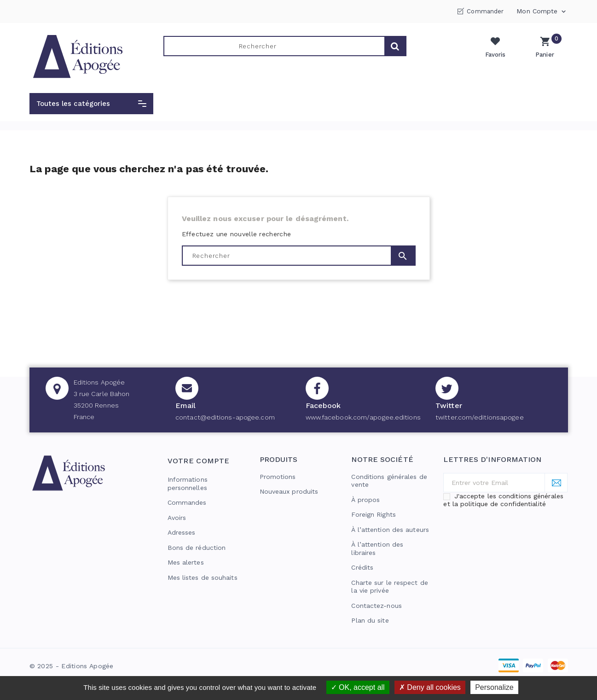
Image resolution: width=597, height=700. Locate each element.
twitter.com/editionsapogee (480, 417)
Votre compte (199, 461)
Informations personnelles (188, 484)
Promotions (278, 477)
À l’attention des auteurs (390, 530)
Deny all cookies (430, 687)
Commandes (187, 502)
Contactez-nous (376, 606)
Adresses (182, 532)
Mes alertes (186, 562)
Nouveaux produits (289, 491)
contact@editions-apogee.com (225, 417)
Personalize (494, 687)
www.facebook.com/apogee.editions (363, 417)
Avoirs (177, 518)
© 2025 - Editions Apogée (72, 666)
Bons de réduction (197, 548)
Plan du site (370, 620)
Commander (485, 11)
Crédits (362, 567)
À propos (365, 500)
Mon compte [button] (542, 12)
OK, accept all (358, 687)
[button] (91, 104)
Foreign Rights (373, 514)
